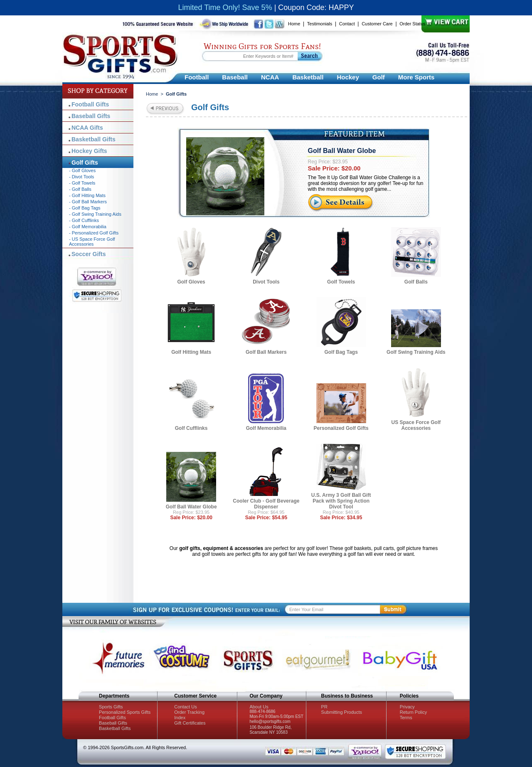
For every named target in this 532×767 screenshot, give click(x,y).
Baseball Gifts (91, 116)
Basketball (308, 77)
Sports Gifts (111, 707)
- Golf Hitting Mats (87, 195)
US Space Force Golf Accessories (416, 425)
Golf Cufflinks (191, 428)
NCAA (270, 77)
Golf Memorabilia (266, 428)
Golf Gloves (191, 282)
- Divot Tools (81, 177)
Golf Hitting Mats (191, 352)
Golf (379, 77)
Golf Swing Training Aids (416, 352)
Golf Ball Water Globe (342, 151)
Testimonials (320, 24)
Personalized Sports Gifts (125, 712)
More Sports (416, 77)
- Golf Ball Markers (88, 202)
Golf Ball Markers (266, 352)
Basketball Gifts (94, 139)
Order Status (412, 24)
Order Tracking (189, 712)
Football (197, 77)
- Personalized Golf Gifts (94, 233)
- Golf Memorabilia (88, 227)
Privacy (407, 707)
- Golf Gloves (82, 170)
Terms (406, 718)
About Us (259, 707)
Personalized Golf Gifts (341, 428)
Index (180, 718)
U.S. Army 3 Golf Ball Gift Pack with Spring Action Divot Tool (341, 501)
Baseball (235, 77)
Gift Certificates (190, 723)
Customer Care (377, 24)
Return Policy (413, 712)
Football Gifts (90, 104)
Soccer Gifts (89, 254)
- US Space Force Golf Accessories (92, 242)
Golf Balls (416, 282)
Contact (347, 24)
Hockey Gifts (89, 151)
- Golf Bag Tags (85, 208)
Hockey (348, 77)
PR (324, 707)
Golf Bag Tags (341, 352)
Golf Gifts (85, 163)
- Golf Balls (80, 189)
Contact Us (185, 707)
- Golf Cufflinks (84, 220)
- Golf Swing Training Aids (95, 214)
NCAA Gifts (87, 128)
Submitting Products (342, 712)
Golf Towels (341, 282)
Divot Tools (266, 282)
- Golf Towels (82, 183)
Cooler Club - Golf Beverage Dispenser (266, 504)
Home (294, 24)
